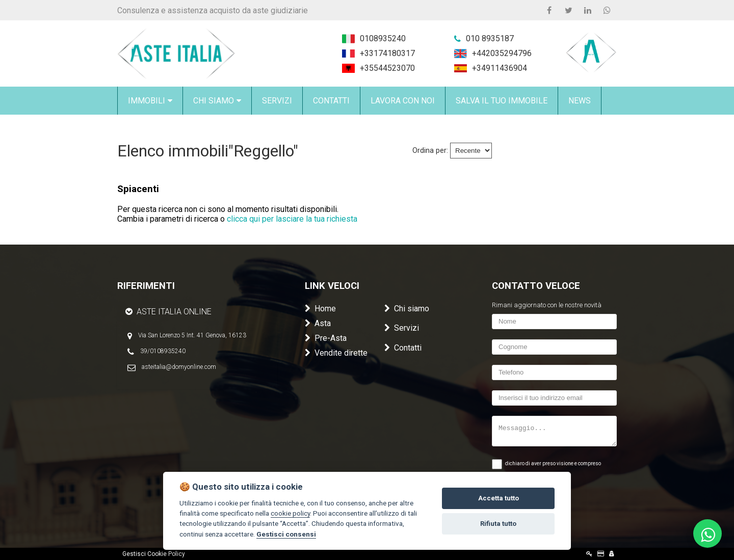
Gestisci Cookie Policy (154, 554)
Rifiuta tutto (498, 524)
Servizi (402, 328)
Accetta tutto (499, 498)
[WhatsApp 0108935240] (607, 10)
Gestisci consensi (286, 534)
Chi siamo (407, 309)
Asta (318, 323)
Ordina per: (430, 151)
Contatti (403, 348)
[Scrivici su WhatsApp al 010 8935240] (707, 534)
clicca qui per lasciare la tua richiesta (292, 219)
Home (320, 309)
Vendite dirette (336, 353)
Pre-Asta (326, 338)
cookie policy (290, 513)
